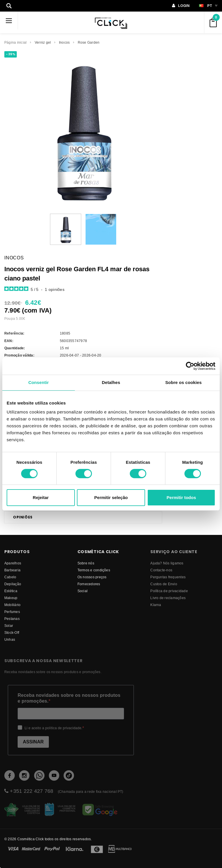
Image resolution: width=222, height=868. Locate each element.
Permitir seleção (111, 497)
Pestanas (12, 619)
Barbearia (12, 570)
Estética (11, 591)
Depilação (13, 584)
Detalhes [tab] (111, 382)
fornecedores (89, 584)
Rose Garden (89, 42)
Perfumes (12, 612)
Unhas (10, 639)
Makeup (11, 598)
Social (83, 591)
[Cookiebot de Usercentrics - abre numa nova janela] (190, 366)
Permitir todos (181, 497)
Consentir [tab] (39, 382)
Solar (9, 626)
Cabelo (10, 577)
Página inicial (15, 42)
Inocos (64, 42)
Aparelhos (13, 563)
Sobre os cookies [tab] (184, 382)
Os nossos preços (92, 577)
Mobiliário (12, 605)
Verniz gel (43, 42)
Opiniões (23, 517)
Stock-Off (12, 632)
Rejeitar (41, 497)
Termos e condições (94, 570)
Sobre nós (86, 563)
